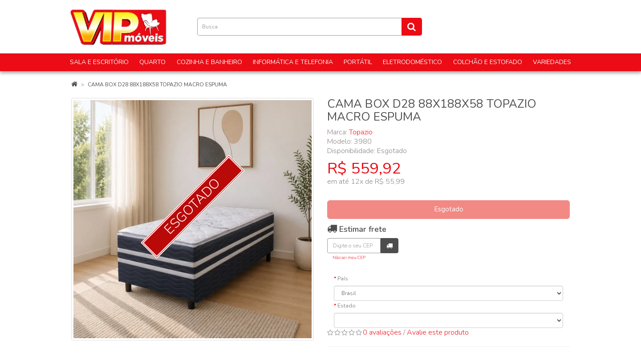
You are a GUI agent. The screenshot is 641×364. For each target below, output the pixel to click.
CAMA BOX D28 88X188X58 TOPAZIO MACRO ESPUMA (157, 85)
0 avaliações (382, 332)
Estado (347, 306)
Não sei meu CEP (349, 257)
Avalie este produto (438, 332)
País (343, 279)
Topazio (361, 132)
